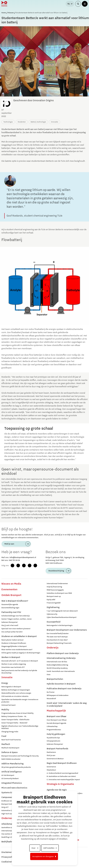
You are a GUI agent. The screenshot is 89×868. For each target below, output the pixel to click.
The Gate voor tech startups (57, 637)
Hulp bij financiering (54, 587)
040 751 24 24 (14, 560)
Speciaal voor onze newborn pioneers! (16, 629)
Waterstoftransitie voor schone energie (16, 693)
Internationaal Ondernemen (57, 584)
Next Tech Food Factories (11, 740)
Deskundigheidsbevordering (57, 665)
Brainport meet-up (54, 596)
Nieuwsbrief (51, 699)
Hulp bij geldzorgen (56, 734)
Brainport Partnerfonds (57, 749)
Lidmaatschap (52, 726)
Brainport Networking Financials (59, 643)
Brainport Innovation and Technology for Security (20, 756)
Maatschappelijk (56, 711)
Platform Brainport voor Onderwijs (63, 653)
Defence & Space (10, 752)
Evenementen (9, 590)
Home (4, 13)
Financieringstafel (54, 603)
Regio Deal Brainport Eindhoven (62, 763)
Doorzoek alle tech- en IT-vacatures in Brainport (20, 661)
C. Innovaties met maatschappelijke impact (63, 780)
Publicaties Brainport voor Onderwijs (64, 689)
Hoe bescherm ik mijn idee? (57, 640)
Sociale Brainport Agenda (56, 723)
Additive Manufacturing (12, 764)
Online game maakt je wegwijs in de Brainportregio (21, 653)
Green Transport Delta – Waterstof (14, 723)
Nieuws (11, 13)
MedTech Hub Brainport (10, 748)
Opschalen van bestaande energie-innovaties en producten (20, 701)
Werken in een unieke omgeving (14, 664)
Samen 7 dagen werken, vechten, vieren (17, 619)
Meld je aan (9, 544)
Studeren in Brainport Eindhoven (14, 643)
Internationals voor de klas (57, 662)
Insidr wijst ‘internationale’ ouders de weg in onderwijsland (67, 705)
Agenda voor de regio (57, 790)
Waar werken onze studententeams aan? (17, 650)
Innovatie (7, 677)
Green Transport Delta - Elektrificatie (15, 720)
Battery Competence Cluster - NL (14, 716)
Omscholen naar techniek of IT (13, 667)
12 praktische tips (53, 738)
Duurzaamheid (54, 622)
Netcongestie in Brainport (11, 687)
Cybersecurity (52, 614)
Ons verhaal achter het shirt (12, 632)
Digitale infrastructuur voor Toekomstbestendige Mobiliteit (20, 727)
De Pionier (51, 692)
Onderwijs (53, 648)
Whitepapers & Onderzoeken (58, 695)
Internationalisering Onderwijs (61, 658)
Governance (51, 767)
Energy (5, 683)
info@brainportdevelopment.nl (23, 557)
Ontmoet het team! (9, 705)
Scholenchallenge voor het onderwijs (16, 616)
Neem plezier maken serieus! (13, 640)
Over (34, 848)
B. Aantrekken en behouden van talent (61, 776)
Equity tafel (51, 600)
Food (4, 736)
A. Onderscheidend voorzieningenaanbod (62, 773)
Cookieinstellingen (10, 862)
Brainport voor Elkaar (57, 716)
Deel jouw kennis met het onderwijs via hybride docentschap (19, 672)
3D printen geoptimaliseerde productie (16, 767)
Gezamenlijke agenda (10, 605)
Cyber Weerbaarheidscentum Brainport (62, 617)
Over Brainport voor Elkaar (57, 720)
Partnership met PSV (11, 612)
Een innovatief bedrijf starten (58, 634)
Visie (49, 675)
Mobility (5, 710)
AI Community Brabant (10, 779)
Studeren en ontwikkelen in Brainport (19, 636)
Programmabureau (54, 730)
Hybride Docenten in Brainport (61, 684)
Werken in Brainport (11, 657)
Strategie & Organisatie (60, 784)
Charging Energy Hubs (10, 732)
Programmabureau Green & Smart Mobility (17, 713)
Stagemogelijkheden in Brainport (14, 646)
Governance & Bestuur (55, 759)
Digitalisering (53, 607)
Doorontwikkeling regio (10, 608)
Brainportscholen (55, 679)
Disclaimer (7, 852)
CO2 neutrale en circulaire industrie (15, 696)
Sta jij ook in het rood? (10, 625)
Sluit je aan (51, 755)
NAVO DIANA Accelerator (11, 759)
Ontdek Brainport (11, 595)
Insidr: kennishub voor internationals (61, 671)
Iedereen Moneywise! (10, 622)
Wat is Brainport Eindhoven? (15, 601)
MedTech (6, 744)
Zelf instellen (49, 848)
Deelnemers (51, 752)
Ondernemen (9, 818)
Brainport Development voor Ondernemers (67, 630)
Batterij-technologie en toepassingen (16, 690)
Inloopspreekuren (53, 741)
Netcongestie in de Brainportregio (60, 625)
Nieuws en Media (11, 584)
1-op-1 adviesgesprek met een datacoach (62, 611)
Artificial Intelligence (12, 772)
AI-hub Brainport (8, 775)
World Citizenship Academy (57, 668)
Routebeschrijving (56, 571)
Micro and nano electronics (14, 788)
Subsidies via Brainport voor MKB (59, 593)
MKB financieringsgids (55, 590)
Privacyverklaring (10, 857)
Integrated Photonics (12, 783)
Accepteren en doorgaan (43, 856)
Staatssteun (51, 770)
